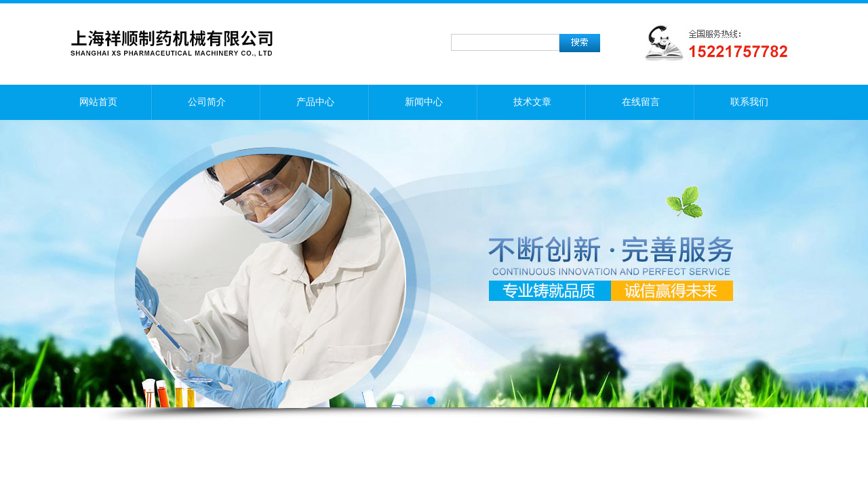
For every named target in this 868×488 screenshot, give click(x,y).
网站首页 (98, 102)
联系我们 (749, 102)
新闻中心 (424, 102)
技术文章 (532, 102)
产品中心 (315, 102)
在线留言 (641, 102)
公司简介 (207, 102)
